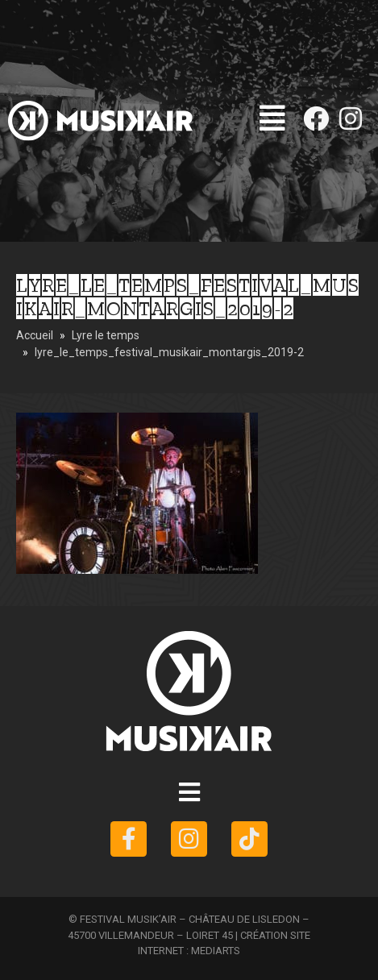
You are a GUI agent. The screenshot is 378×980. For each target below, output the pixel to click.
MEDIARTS (216, 951)
